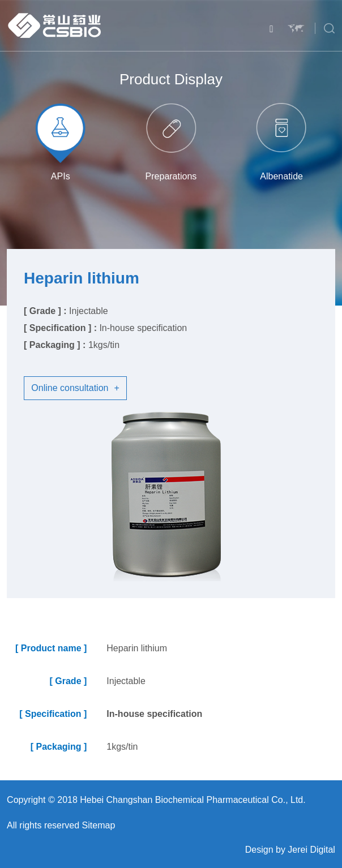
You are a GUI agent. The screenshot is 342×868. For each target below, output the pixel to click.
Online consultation (75, 388)
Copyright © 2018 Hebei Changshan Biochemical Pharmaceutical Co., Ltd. (156, 800)
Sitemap (99, 825)
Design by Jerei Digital (290, 850)
